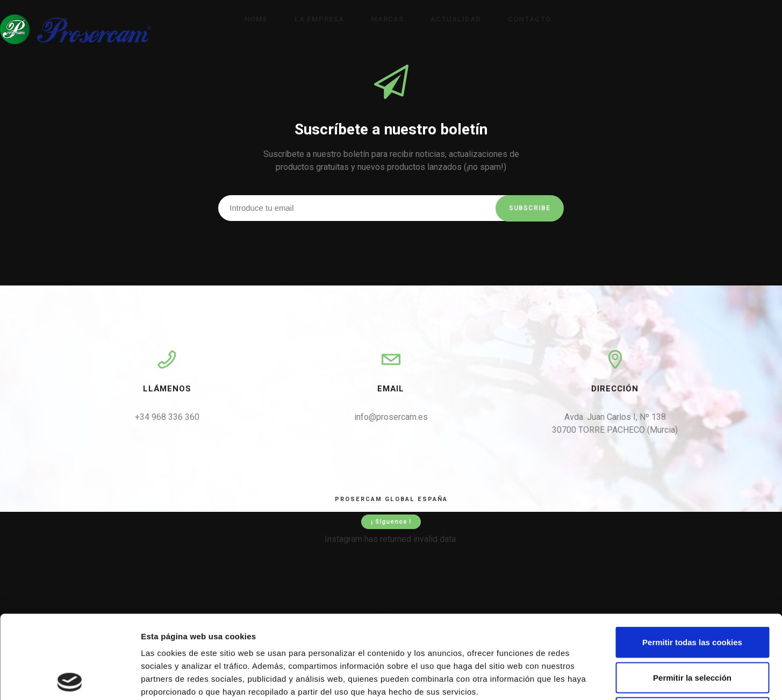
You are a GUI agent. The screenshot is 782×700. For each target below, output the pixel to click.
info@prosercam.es (391, 417)
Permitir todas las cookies (692, 559)
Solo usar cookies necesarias (692, 629)
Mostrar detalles (577, 679)
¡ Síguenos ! (391, 522)
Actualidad (456, 19)
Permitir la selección (692, 594)
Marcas (387, 19)
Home (256, 19)
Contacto (529, 19)
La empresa (319, 19)
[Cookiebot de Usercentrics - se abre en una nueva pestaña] (70, 679)
